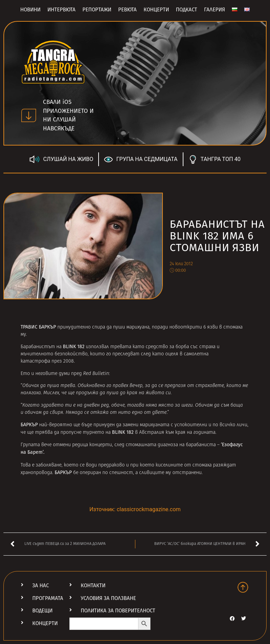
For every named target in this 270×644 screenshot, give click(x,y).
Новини (30, 10)
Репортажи (97, 10)
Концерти (156, 10)
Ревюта (127, 10)
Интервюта (61, 10)
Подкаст (187, 10)
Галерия (215, 10)
